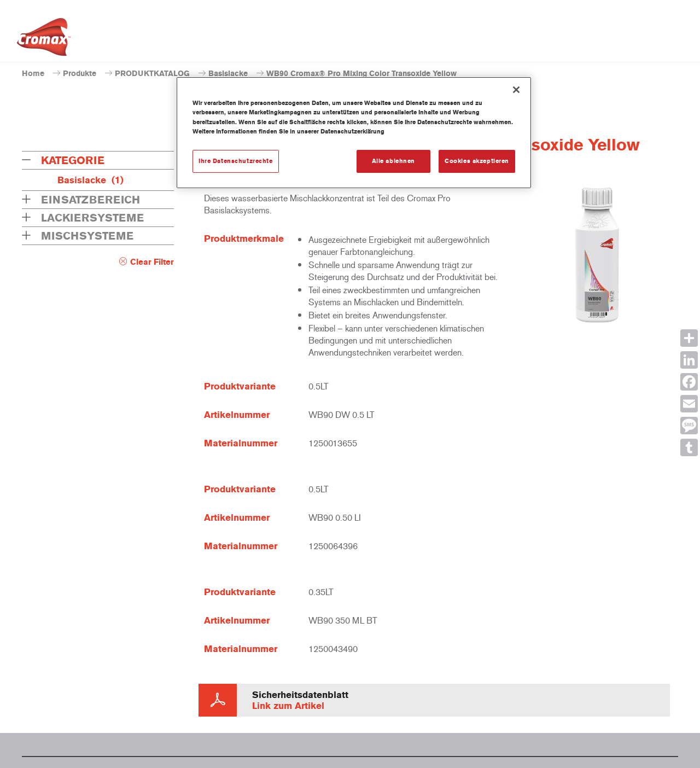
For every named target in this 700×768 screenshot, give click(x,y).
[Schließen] (516, 90)
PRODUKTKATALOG (152, 74)
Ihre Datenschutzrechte (236, 161)
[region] (354, 132)
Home (33, 74)
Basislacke (228, 74)
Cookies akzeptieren (477, 161)
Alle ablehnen (393, 161)
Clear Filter (152, 262)
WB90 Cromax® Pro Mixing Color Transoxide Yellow (361, 74)
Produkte (80, 74)
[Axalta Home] (44, 40)
